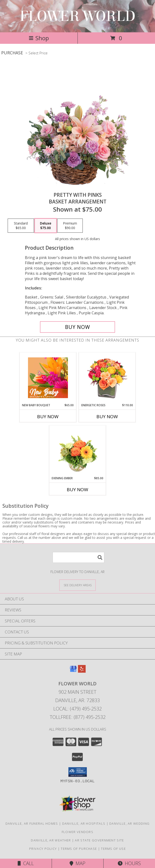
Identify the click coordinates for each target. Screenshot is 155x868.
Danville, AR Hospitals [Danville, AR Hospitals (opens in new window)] (84, 823)
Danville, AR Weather (51, 840)
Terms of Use (113, 849)
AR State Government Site (99, 840)
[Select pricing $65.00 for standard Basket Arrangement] (21, 226)
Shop (39, 38)
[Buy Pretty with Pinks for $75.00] (77, 327)
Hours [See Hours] (129, 863)
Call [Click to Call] (26, 863)
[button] (78, 772)
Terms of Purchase (79, 849)
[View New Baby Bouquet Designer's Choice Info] (48, 378)
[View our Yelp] (82, 671)
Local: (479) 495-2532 (77, 709)
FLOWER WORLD (77, 16)
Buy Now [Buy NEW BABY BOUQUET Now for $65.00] (48, 417)
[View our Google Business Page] (73, 671)
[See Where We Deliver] (77, 585)
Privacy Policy (43, 849)
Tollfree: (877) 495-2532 (78, 717)
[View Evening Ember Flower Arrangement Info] (78, 451)
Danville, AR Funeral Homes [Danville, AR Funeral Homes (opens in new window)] (32, 823)
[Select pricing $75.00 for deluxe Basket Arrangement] (46, 226)
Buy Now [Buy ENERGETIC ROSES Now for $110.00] (107, 417)
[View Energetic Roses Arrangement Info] (107, 378)
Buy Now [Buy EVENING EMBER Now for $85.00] (77, 490)
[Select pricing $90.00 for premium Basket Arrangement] (70, 226)
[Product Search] (78, 557)
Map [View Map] (77, 863)
